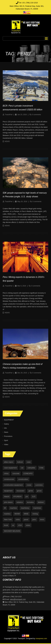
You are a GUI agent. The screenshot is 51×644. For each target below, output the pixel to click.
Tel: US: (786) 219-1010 (28, 3)
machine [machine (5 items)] (13, 508)
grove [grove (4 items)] (39, 491)
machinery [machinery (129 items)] (25, 508)
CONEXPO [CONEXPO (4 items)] (28, 473)
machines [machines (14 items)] (37, 508)
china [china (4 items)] (6, 473)
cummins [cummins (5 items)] (39, 485)
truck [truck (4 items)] (6, 525)
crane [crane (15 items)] (29, 485)
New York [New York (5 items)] (8, 519)
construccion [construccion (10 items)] (9, 479)
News (7, 141)
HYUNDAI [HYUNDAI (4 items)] (17, 496)
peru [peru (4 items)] (34, 519)
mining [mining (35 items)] (35, 514)
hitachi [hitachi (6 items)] (7, 496)
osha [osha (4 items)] (18, 519)
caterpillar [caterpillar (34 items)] (31, 468)
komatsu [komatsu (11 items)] (30, 502)
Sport (6, 440)
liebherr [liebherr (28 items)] (41, 502)
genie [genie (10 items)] (31, 491)
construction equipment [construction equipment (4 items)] (13, 485)
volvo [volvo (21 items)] (28, 525)
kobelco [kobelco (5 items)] (20, 502)
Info (5, 428)
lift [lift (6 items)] (5, 508)
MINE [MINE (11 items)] (26, 514)
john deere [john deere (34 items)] (8, 502)
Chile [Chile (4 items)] (41, 468)
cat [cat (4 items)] (22, 468)
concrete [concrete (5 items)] (16, 473)
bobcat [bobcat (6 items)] (20, 462)
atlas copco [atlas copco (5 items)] (9, 462)
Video (6, 445)
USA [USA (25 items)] (20, 525)
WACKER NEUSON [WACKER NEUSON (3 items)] (12, 531)
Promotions (8, 436)
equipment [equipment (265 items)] (8, 491)
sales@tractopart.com (18, 599)
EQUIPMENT (9, 420)
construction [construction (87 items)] (23, 479)
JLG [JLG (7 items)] (34, 496)
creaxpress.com (41, 639)
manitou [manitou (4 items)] (7, 514)
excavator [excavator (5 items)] (20, 491)
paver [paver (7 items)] (26, 519)
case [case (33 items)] (29, 462)
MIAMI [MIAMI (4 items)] (17, 514)
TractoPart (9, 115)
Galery (6, 424)
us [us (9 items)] (13, 525)
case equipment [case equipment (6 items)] (10, 468)
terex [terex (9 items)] (42, 519)
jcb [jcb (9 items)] (27, 496)
